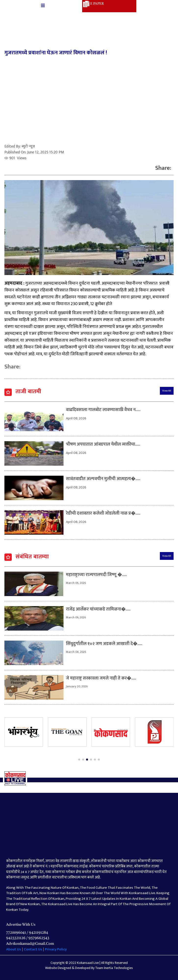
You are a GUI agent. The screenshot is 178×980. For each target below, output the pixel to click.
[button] (79, 760)
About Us (14, 949)
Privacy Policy (56, 949)
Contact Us (33, 949)
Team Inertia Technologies (114, 968)
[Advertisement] (89, 102)
